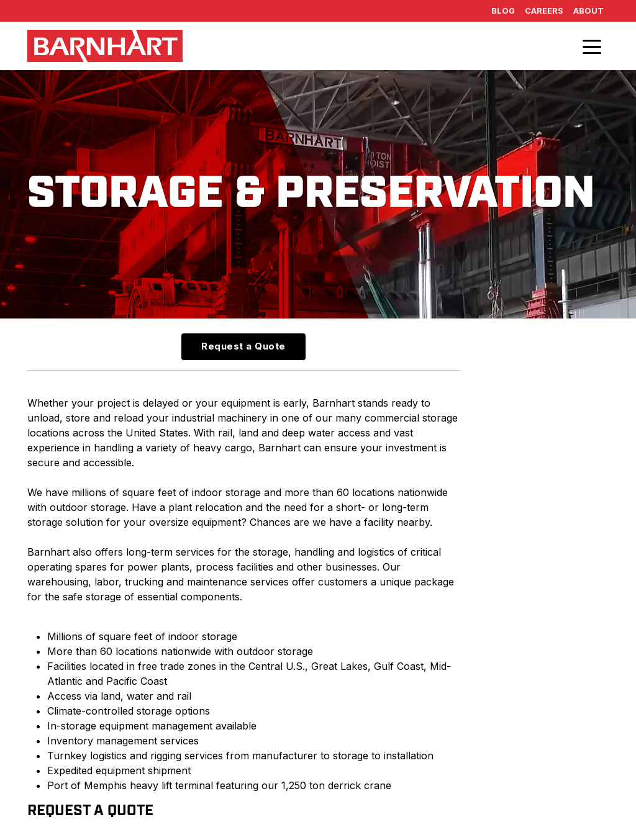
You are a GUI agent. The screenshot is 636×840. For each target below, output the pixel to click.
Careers (544, 11)
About (588, 11)
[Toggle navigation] (592, 46)
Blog (503, 11)
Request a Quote (243, 346)
